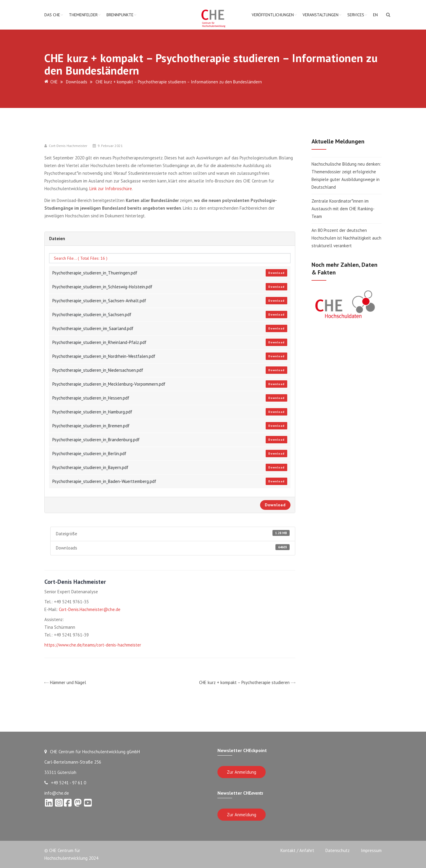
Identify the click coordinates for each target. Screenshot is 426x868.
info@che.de (57, 793)
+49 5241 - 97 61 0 (65, 783)
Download (276, 273)
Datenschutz (337, 850)
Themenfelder (83, 15)
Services (356, 15)
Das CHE (52, 15)
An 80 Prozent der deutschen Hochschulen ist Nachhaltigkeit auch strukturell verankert (346, 238)
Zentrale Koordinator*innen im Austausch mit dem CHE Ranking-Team (343, 209)
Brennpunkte (120, 15)
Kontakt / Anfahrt (296, 850)
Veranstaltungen (321, 15)
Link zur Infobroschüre (111, 189)
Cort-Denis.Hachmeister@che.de (90, 609)
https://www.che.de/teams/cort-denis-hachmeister (93, 645)
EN (375, 15)
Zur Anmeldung (242, 772)
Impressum (371, 850)
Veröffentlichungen (273, 15)
